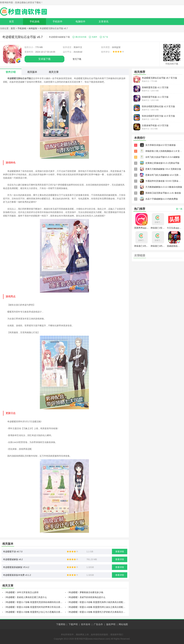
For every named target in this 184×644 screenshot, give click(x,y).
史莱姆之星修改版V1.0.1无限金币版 (162, 163)
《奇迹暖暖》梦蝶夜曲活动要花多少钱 (85, 592)
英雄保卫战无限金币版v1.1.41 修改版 (163, 193)
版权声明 (111, 624)
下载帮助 (61, 624)
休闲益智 (33, 28)
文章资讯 (103, 22)
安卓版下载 (44, 59)
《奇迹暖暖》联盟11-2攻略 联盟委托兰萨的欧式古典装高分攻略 (97, 612)
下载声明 (73, 624)
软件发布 (86, 624)
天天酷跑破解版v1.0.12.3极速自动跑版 (164, 187)
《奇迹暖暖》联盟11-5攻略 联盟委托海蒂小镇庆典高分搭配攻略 (97, 602)
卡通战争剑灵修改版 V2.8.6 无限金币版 (164, 181)
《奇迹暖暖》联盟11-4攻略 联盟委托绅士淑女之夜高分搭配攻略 (97, 607)
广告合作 (98, 624)
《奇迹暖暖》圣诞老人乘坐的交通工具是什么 (25, 597)
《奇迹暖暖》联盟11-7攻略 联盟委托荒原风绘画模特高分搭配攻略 (34, 602)
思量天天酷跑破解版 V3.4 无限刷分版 (163, 169)
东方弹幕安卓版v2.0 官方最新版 (161, 145)
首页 (11, 22)
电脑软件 (80, 22)
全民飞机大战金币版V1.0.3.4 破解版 (163, 157)
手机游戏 (34, 22)
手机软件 (57, 22)
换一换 (179, 209)
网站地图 (123, 624)
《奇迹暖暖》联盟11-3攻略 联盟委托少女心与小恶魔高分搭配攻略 (34, 612)
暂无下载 (77, 59)
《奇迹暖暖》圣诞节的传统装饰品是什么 (86, 597)
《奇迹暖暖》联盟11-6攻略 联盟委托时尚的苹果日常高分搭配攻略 (34, 607)
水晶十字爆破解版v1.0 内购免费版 (162, 199)
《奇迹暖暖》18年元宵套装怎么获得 (21, 592)
